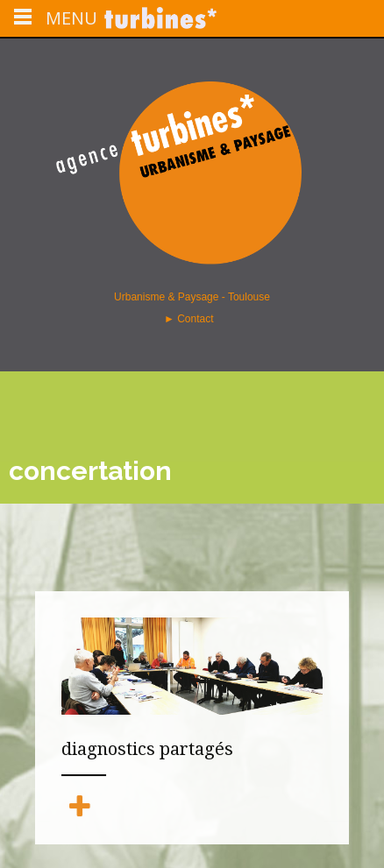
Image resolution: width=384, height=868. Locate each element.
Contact (197, 319)
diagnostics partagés (147, 749)
